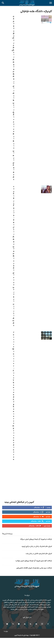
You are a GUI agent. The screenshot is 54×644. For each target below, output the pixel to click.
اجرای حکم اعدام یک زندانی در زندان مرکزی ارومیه (37, 546)
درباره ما (6, 631)
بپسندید (48, 507)
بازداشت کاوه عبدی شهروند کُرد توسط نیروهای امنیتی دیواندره (34, 561)
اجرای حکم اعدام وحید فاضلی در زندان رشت (39, 554)
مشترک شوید (47, 526)
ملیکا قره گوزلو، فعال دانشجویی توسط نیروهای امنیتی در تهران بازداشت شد (13, 256)
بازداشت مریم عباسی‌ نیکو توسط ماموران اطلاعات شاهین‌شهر (34, 568)
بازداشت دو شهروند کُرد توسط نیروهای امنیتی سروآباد (36, 539)
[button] (51, 3)
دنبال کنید (48, 512)
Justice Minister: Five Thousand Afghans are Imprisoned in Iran (13, 396)
